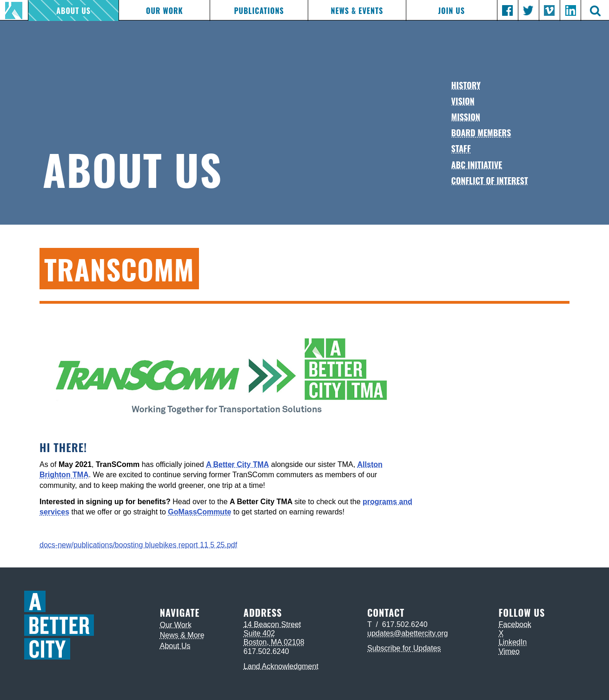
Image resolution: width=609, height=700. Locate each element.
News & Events (357, 11)
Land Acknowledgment (281, 666)
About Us (73, 11)
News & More (182, 635)
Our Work (165, 11)
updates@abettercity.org (407, 633)
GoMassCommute (199, 512)
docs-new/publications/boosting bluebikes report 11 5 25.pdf (138, 545)
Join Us (451, 11)
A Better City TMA (237, 464)
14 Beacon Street (272, 624)
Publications (259, 11)
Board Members (481, 133)
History (466, 85)
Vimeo (509, 651)
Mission (466, 117)
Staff (461, 148)
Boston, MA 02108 (274, 642)
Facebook (515, 624)
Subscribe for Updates (404, 648)
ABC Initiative (477, 165)
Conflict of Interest (490, 180)
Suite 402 (259, 633)
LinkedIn (513, 642)
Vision (463, 101)
